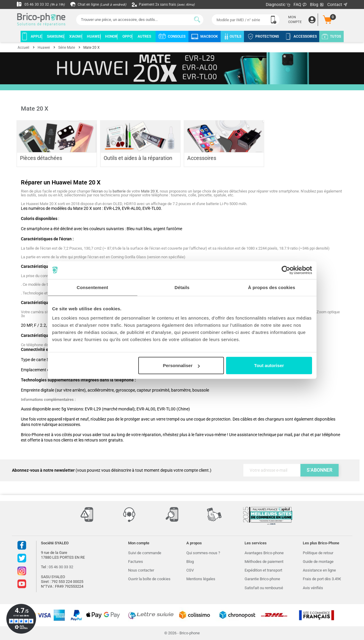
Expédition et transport (263, 570)
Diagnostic (278, 4)
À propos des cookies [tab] (272, 287)
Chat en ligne (103, 4)
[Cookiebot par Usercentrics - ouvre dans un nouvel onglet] (286, 270)
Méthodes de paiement (264, 562)
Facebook (22, 545)
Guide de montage (318, 562)
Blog (317, 5)
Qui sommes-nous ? (203, 553)
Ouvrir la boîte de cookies (149, 579)
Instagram (22, 571)
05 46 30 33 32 (42, 4)
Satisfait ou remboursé (264, 588)
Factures (136, 562)
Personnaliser (181, 365)
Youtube (22, 584)
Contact (338, 4)
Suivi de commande (145, 553)
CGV (190, 570)
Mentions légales (201, 579)
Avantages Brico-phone (264, 553)
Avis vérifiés (313, 588)
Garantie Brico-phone (262, 579)
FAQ (300, 4)
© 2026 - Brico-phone (182, 633)
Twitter (22, 558)
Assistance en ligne (319, 570)
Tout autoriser (269, 365)
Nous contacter (141, 570)
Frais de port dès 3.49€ (322, 579)
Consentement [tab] (92, 287)
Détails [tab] (182, 287)
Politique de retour (318, 553)
